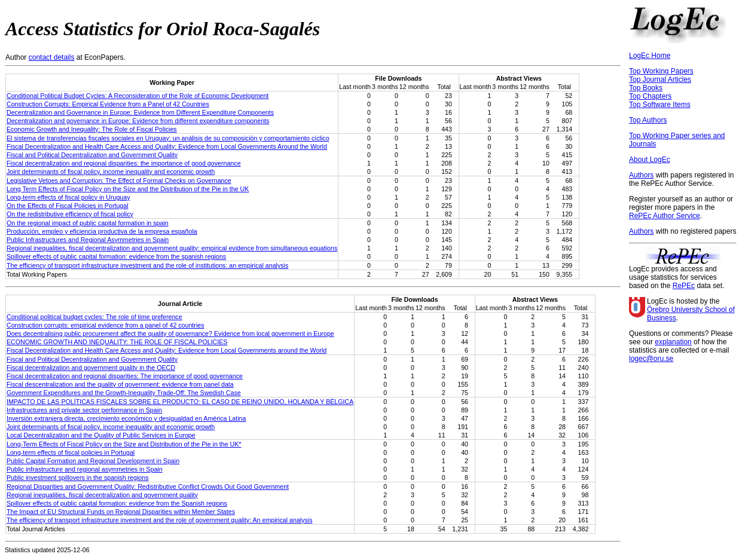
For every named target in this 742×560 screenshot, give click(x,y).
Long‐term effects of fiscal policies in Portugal (71, 452)
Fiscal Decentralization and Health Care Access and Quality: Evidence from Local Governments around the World (167, 350)
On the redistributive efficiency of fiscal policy (70, 214)
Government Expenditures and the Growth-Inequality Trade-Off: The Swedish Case (124, 393)
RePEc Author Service (665, 216)
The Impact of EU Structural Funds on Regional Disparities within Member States (121, 512)
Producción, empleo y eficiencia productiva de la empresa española (102, 231)
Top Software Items (660, 105)
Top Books (646, 88)
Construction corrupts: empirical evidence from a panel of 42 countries (106, 325)
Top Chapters (650, 96)
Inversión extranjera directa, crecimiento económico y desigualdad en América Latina (126, 418)
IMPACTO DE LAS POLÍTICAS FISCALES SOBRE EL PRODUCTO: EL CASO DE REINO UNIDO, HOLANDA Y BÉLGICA (180, 402)
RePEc (684, 286)
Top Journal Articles (660, 79)
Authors (641, 175)
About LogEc (650, 160)
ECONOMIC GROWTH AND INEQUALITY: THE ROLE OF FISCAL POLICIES (117, 342)
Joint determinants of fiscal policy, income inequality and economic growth (111, 172)
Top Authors (648, 120)
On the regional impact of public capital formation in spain (88, 223)
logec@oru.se (651, 359)
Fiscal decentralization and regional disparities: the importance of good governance (124, 163)
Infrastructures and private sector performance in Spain (84, 410)
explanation (673, 342)
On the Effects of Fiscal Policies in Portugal (68, 206)
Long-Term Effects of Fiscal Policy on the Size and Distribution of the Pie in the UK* (124, 444)
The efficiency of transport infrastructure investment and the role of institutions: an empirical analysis (147, 265)
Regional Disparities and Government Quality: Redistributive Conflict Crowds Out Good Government (148, 486)
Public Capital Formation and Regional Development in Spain (93, 461)
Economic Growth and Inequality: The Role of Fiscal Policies (92, 129)
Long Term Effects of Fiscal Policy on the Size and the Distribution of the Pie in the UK (128, 189)
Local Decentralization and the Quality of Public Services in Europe (101, 435)
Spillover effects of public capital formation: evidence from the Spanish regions (117, 503)
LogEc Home (650, 56)
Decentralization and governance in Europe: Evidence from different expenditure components (138, 121)
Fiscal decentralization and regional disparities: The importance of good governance (125, 376)
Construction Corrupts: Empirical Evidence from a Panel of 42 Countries (108, 104)
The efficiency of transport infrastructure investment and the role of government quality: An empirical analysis (160, 520)
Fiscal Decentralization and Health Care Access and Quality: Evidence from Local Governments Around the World (167, 146)
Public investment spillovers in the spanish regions (78, 478)
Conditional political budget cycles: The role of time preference (94, 317)
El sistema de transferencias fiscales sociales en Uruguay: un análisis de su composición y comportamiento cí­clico (168, 138)
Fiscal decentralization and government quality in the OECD (91, 368)
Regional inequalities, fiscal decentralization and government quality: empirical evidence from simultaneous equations (172, 248)
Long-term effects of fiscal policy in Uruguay (68, 197)
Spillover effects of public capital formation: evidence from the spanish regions (116, 256)
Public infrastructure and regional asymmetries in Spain (85, 469)
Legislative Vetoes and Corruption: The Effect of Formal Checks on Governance (119, 180)
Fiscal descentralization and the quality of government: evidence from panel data (120, 384)
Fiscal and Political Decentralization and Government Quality (92, 155)
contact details (52, 57)
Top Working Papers (661, 71)
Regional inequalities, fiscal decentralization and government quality (102, 495)
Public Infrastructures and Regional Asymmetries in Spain (88, 240)
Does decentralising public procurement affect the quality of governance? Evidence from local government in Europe (170, 333)
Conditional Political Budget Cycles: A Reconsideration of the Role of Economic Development (138, 96)
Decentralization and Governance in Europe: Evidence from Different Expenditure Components (140, 112)
